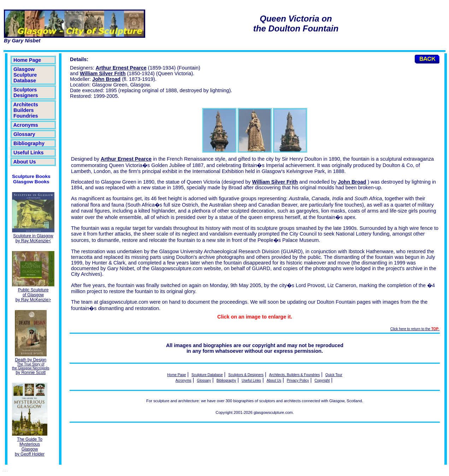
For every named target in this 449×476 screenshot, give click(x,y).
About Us (25, 162)
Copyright (322, 380)
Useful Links (29, 153)
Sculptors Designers (26, 93)
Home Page (27, 60)
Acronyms (26, 125)
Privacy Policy (298, 380)
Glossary (24, 134)
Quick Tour (334, 375)
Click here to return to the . (415, 329)
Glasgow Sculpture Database (25, 75)
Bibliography (29, 143)
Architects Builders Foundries (26, 110)
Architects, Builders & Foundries (294, 375)
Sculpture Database (207, 375)
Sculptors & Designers (246, 375)
